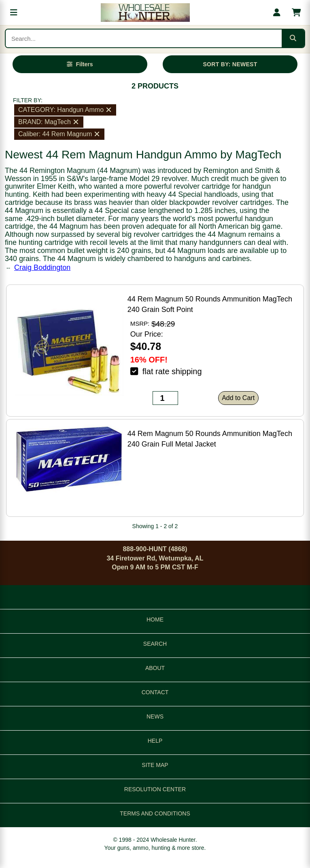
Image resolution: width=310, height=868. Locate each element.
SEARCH (155, 644)
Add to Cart (238, 398)
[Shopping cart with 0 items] (296, 13)
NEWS (155, 716)
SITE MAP (155, 765)
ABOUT (155, 668)
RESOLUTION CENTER (155, 789)
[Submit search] (293, 38)
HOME (155, 619)
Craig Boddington (42, 268)
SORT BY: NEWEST (230, 64)
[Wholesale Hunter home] (145, 13)
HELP (155, 741)
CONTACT (155, 692)
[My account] (277, 13)
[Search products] (144, 38)
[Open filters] (80, 64)
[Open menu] (14, 13)
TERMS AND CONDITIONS (155, 813)
